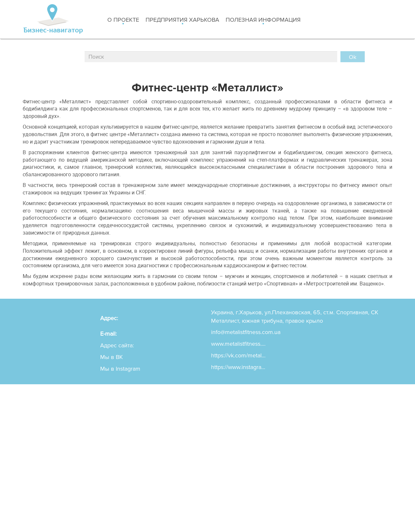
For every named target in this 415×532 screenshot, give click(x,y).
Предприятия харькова (182, 20)
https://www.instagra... (238, 367)
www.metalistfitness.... (238, 344)
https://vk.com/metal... (238, 355)
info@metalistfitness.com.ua (246, 332)
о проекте (123, 20)
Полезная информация (263, 20)
